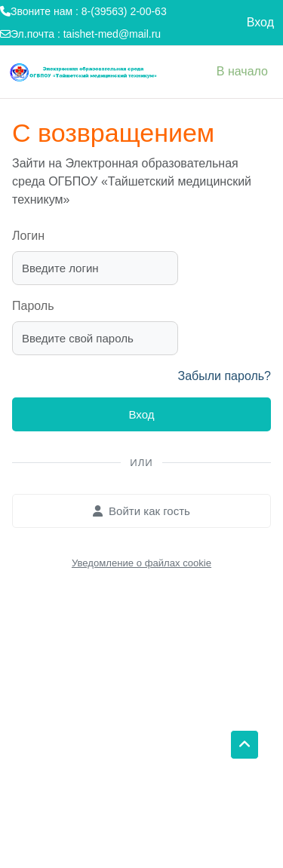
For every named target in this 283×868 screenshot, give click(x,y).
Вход (260, 22)
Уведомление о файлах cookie (141, 563)
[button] (245, 745)
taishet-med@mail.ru (112, 34)
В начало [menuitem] (242, 71)
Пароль (33, 306)
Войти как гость (141, 511)
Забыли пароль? (224, 376)
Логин (28, 236)
